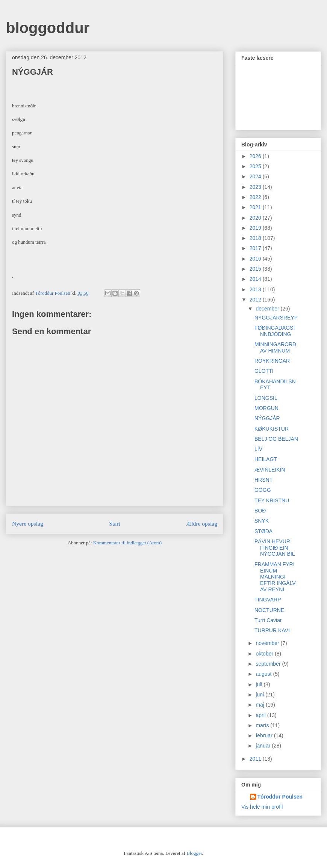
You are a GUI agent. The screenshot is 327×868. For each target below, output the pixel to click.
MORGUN (266, 408)
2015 (256, 269)
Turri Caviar (268, 620)
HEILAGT (266, 459)
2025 (256, 166)
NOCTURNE (269, 610)
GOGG (263, 490)
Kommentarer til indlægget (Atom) (127, 543)
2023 (256, 187)
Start (114, 524)
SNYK (262, 521)
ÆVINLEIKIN (270, 470)
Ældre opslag (202, 524)
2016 (256, 259)
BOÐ (260, 511)
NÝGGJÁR (267, 418)
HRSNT (263, 480)
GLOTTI (264, 371)
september (269, 664)
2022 (256, 197)
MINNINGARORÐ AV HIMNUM (275, 347)
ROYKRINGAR (272, 361)
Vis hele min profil (262, 807)
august (264, 674)
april (261, 715)
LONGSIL (266, 398)
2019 (256, 228)
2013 (256, 289)
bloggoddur (48, 28)
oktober (265, 654)
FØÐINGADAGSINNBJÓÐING (275, 331)
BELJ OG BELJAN (276, 439)
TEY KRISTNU (272, 500)
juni (260, 695)
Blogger (194, 853)
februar (265, 735)
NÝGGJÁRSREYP (276, 318)
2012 (256, 300)
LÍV (258, 449)
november (268, 643)
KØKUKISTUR (272, 429)
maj (260, 705)
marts (263, 725)
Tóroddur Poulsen (280, 797)
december (268, 309)
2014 (256, 279)
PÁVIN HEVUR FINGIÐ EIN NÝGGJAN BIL (275, 548)
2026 (256, 156)
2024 (256, 176)
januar (264, 746)
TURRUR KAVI (272, 630)
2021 (256, 207)
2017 (256, 248)
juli (260, 684)
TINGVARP (268, 600)
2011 (256, 759)
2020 (256, 218)
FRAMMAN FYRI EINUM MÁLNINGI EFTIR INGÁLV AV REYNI (275, 577)
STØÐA (263, 531)
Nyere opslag (28, 524)
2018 (256, 238)
